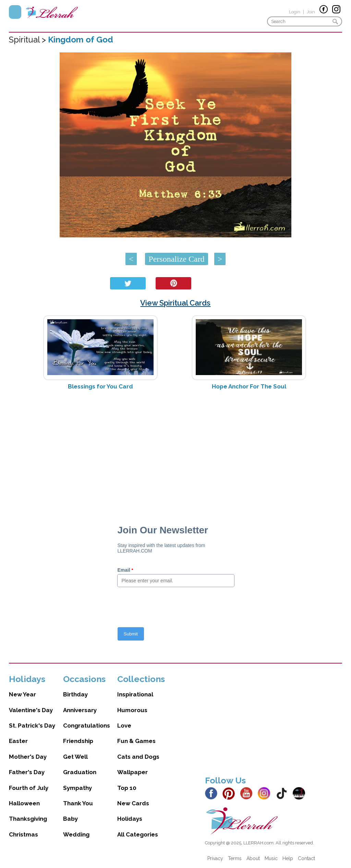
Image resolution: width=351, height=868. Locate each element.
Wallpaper (132, 772)
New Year (22, 694)
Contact (306, 858)
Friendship (78, 741)
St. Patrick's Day (32, 726)
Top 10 (127, 788)
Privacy (215, 858)
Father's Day (27, 772)
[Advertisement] (176, 450)
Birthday (75, 694)
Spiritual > (28, 40)
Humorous (132, 710)
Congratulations (87, 726)
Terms (235, 858)
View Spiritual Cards (175, 303)
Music (271, 858)
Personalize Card (176, 259)
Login (295, 12)
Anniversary (80, 710)
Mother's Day (28, 757)
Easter (18, 741)
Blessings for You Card (100, 386)
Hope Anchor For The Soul (249, 386)
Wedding (76, 834)
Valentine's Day (31, 710)
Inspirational (135, 694)
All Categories (138, 834)
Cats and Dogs (138, 757)
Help (288, 858)
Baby (70, 819)
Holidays (130, 819)
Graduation (80, 772)
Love (124, 726)
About (253, 858)
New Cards (133, 803)
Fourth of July (29, 788)
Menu (15, 12)
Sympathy (77, 788)
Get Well (75, 757)
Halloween (24, 803)
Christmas (23, 834)
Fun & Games (136, 741)
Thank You (78, 803)
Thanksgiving (28, 819)
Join (311, 12)
